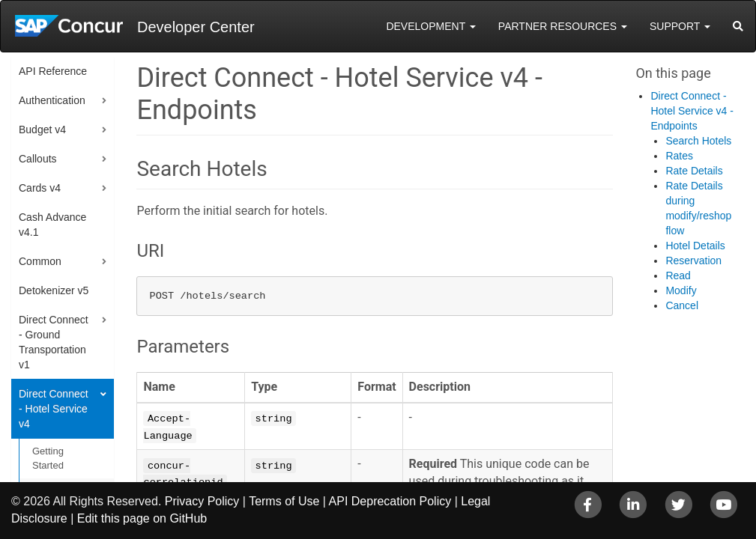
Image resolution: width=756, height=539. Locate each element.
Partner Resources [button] (563, 26)
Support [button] (680, 26)
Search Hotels (698, 141)
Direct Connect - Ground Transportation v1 (54, 342)
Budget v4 (42, 130)
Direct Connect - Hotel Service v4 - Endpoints (692, 111)
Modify (681, 290)
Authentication (52, 100)
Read (678, 275)
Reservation (693, 261)
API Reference (53, 71)
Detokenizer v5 (54, 290)
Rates (679, 156)
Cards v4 (40, 188)
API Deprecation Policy (390, 501)
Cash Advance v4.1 (52, 225)
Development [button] (430, 26)
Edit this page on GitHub (142, 518)
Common (40, 261)
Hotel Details (695, 246)
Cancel (682, 305)
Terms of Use (284, 501)
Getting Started (48, 458)
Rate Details (694, 171)
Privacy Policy (202, 501)
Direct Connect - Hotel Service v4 (54, 409)
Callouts (38, 159)
